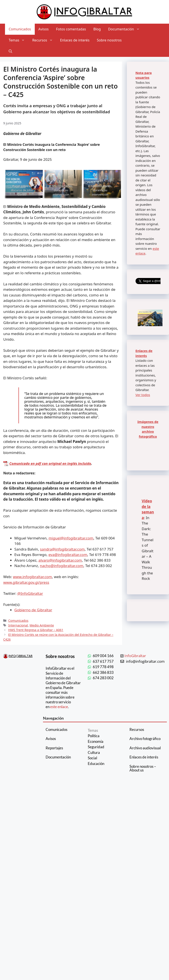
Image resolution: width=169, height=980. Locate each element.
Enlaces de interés (75, 40)
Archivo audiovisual (145, 748)
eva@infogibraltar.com (68, 555)
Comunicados (20, 29)
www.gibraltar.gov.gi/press (26, 582)
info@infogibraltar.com (145, 661)
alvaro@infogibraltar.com (60, 560)
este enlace (59, 707)
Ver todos (143, 395)
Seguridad (96, 747)
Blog (97, 29)
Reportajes (54, 748)
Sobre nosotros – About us (143, 768)
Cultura (94, 752)
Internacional (18, 625)
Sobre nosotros (109, 40)
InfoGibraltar (135, 656)
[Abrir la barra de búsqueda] (10, 51)
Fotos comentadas (71, 29)
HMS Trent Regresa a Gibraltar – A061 (36, 630)
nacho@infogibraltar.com (61, 566)
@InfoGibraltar (30, 593)
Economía (96, 741)
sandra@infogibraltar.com (62, 549)
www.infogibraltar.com (33, 577)
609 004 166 (103, 656)
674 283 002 (103, 678)
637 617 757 (103, 661)
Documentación (126, 29)
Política (94, 736)
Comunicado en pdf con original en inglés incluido (50, 464)
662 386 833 (103, 672)
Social (92, 758)
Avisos (44, 29)
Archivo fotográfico (145, 739)
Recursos (44, 40)
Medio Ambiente (42, 625)
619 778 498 (103, 667)
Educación (96, 764)
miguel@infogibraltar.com (71, 538)
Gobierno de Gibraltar (33, 610)
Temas (19, 40)
